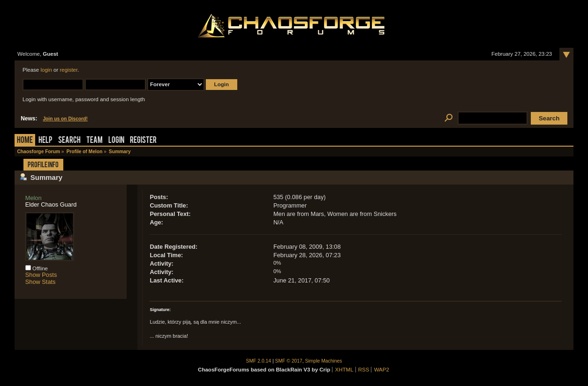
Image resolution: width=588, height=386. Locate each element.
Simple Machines (324, 361)
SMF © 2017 (289, 361)
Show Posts (41, 275)
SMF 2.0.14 (259, 361)
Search (69, 141)
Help (45, 141)
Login (116, 141)
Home (25, 141)
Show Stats (41, 282)
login (46, 70)
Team (94, 141)
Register (143, 141)
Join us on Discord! (65, 119)
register (68, 70)
